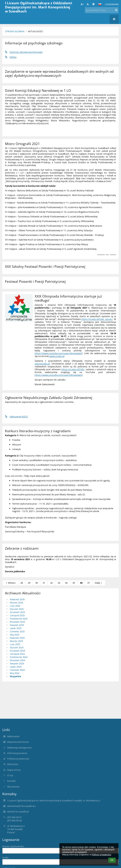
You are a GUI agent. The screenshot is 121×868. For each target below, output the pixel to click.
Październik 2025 (19, 619)
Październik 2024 (19, 657)
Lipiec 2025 (16, 628)
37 (89, 583)
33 (59, 583)
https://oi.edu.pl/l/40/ (73, 369)
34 (66, 583)
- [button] (88, 4)
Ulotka (11, 57)
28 (22, 583)
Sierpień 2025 (17, 625)
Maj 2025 (15, 635)
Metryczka (13, 764)
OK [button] (112, 860)
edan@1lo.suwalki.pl (18, 812)
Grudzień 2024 (17, 651)
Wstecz (10, 583)
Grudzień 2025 (17, 612)
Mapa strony (14, 770)
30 (37, 583)
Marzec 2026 (16, 603)
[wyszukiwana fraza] (102, 10)
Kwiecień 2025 (17, 638)
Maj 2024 (15, 673)
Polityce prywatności (101, 855)
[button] (100, 4)
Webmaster (13, 736)
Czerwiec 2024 (17, 670)
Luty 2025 (15, 644)
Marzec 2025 (16, 641)
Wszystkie (16, 676)
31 (44, 583)
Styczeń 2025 (17, 647)
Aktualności (36, 31)
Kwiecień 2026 (17, 599)
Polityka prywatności (18, 759)
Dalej (99, 583)
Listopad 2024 (17, 654)
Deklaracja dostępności (19, 748)
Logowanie (112, 4)
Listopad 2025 (17, 615)
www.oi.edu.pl (57, 356)
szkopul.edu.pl (42, 364)
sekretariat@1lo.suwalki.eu (21, 806)
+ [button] (82, 4)
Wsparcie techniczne (18, 742)
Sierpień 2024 (17, 663)
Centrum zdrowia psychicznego (24, 52)
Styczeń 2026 (17, 609)
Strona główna (15, 31)
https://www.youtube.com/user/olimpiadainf (59, 353)
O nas (10, 775)
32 (51, 583)
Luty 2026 (15, 606)
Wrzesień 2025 (17, 622)
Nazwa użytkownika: (13, 846)
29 (29, 583)
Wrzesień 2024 (17, 660)
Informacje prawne (17, 753)
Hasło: (6, 857)
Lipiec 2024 (16, 667)
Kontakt (11, 781)
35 (74, 583)
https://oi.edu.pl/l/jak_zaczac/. (97, 319)
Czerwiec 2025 (17, 631)
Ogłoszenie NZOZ (16, 417)
